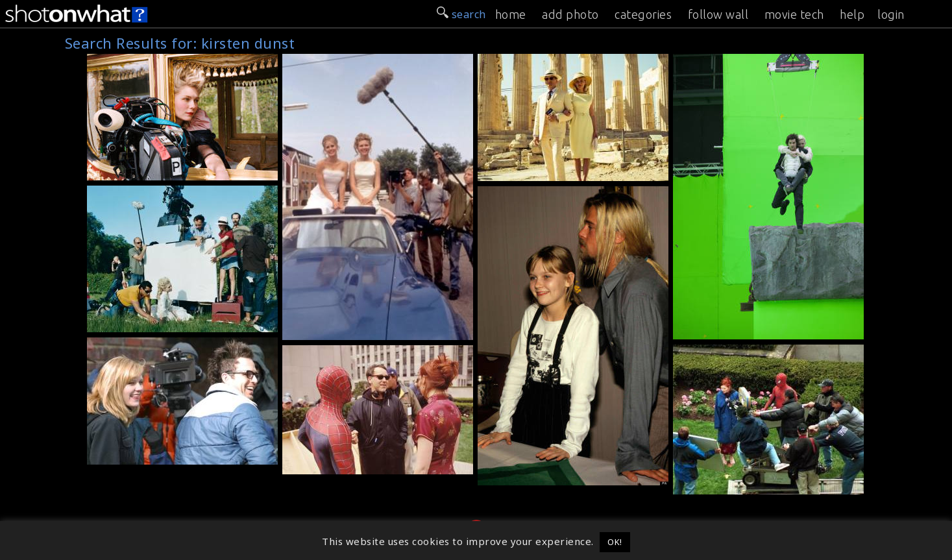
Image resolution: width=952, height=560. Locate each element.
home (511, 14)
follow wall (718, 14)
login (891, 14)
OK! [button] (615, 542)
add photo (570, 14)
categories (643, 14)
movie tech (794, 14)
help (852, 14)
